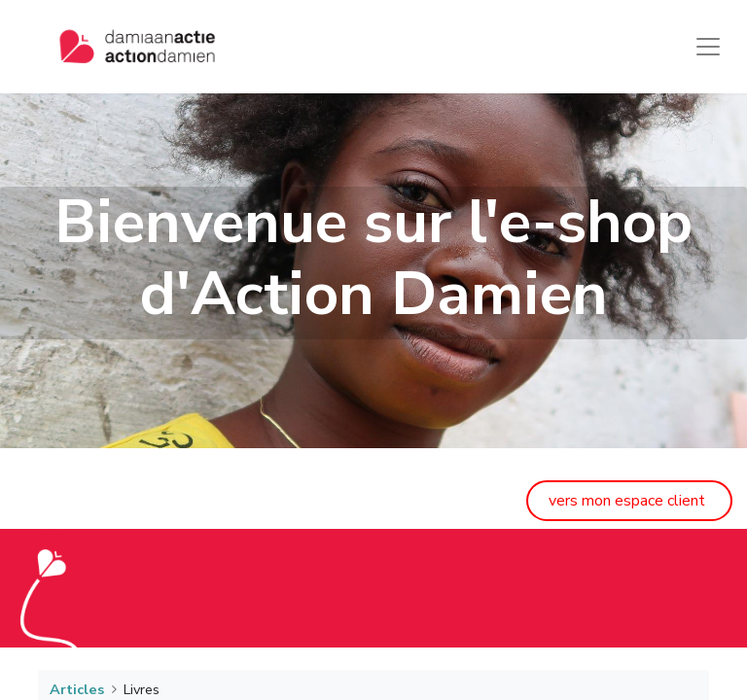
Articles (77, 689)
